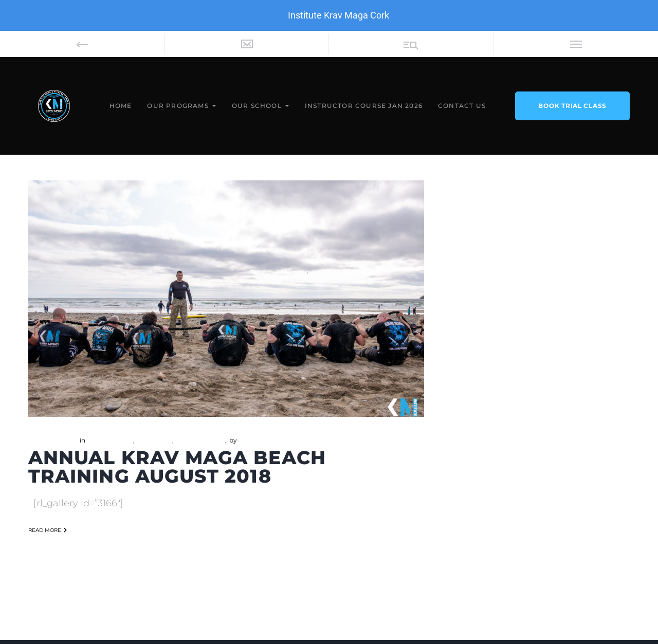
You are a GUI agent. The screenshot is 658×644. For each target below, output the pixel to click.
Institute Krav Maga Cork (339, 15)
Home (121, 106)
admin (249, 440)
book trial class (572, 106)
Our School (257, 106)
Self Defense (194, 440)
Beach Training (110, 440)
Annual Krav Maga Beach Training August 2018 (177, 467)
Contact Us (462, 106)
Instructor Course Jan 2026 (364, 106)
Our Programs (178, 106)
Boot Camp (154, 440)
